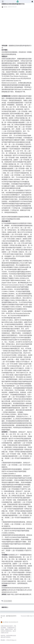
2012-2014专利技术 (8, 601)
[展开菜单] (3, 2)
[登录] (32, 2)
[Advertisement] (15, 26)
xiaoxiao (5, 7)
